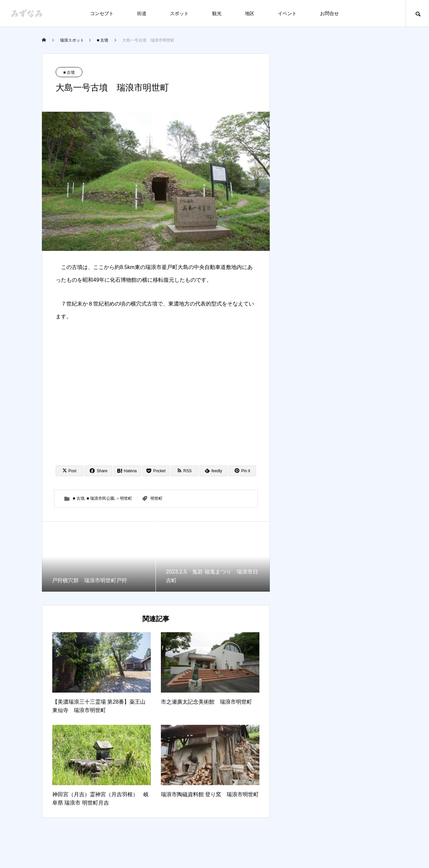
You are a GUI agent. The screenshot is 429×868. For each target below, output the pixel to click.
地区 (250, 13)
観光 (217, 13)
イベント (287, 13)
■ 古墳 (69, 72)
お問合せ (329, 13)
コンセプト (102, 13)
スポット (179, 13)
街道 (142, 13)
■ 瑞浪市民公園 (100, 498)
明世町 (157, 498)
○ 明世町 (125, 498)
